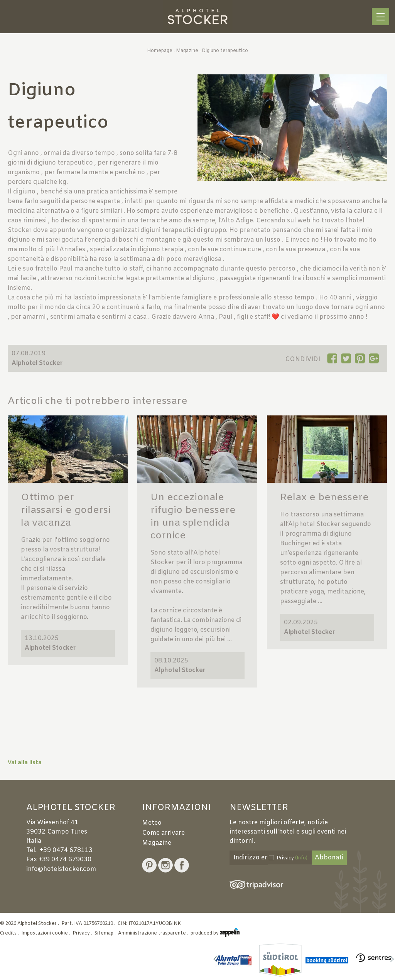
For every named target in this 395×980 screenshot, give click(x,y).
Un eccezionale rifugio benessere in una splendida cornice (193, 517)
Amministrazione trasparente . (154, 933)
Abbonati (329, 858)
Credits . (10, 933)
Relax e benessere (324, 498)
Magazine (187, 51)
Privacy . (83, 933)
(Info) (301, 858)
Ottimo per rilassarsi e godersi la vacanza (66, 510)
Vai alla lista (25, 763)
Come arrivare (163, 833)
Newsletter (259, 808)
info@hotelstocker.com (61, 869)
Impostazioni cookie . (46, 933)
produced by (215, 933)
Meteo (152, 823)
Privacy (292, 858)
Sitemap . (106, 933)
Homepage (160, 51)
